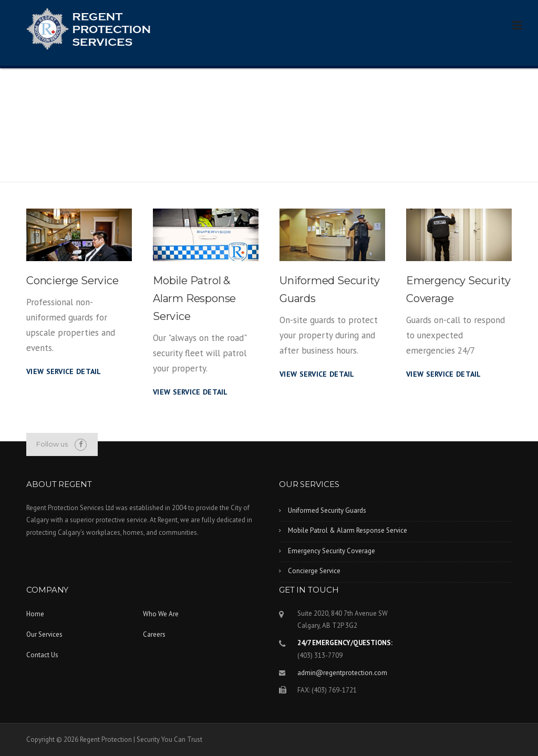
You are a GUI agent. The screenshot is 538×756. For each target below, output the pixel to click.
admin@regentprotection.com (342, 673)
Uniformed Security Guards (327, 510)
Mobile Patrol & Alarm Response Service (194, 298)
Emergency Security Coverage (332, 551)
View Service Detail (64, 371)
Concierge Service (73, 281)
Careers (154, 634)
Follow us (52, 444)
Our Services (44, 634)
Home (35, 614)
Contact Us (42, 655)
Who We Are (161, 614)
